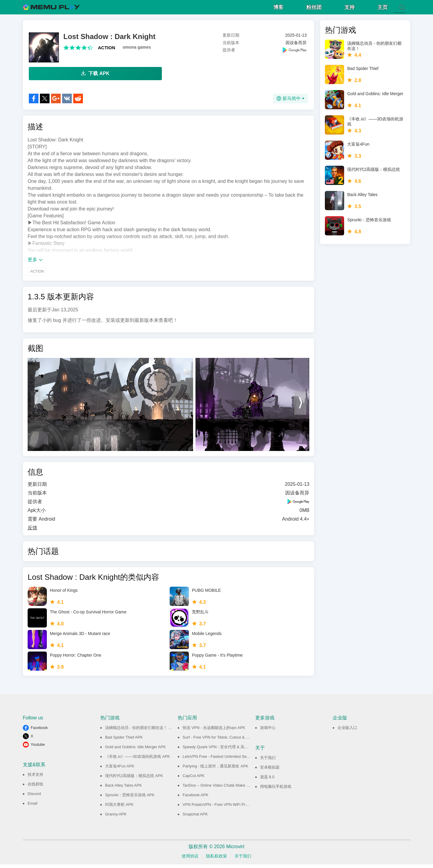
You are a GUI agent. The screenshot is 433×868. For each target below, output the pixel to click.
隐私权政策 (216, 860)
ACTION (107, 51)
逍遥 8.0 (267, 780)
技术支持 (35, 778)
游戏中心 (268, 731)
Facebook (39, 731)
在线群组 (35, 788)
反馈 (32, 531)
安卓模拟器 (270, 771)
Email (33, 807)
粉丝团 (314, 9)
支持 (350, 9)
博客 (278, 9)
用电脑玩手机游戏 (276, 790)
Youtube (38, 748)
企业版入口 (347, 731)
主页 (383, 9)
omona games (137, 51)
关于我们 (268, 761)
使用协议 (190, 860)
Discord (34, 797)
